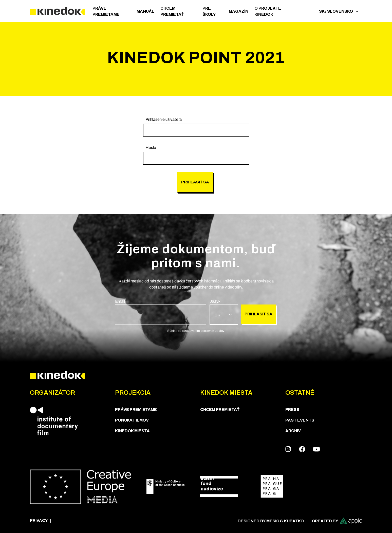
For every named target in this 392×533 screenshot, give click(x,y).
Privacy (39, 520)
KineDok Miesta (132, 431)
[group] (196, 127)
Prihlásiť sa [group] (195, 182)
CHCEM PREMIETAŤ (172, 11)
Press (292, 410)
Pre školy (209, 11)
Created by (337, 521)
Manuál (145, 11)
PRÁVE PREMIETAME (106, 11)
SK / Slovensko (339, 11)
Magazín (239, 11)
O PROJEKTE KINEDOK (268, 11)
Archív (293, 431)
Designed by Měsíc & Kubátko (271, 521)
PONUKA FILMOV (132, 420)
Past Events (300, 420)
